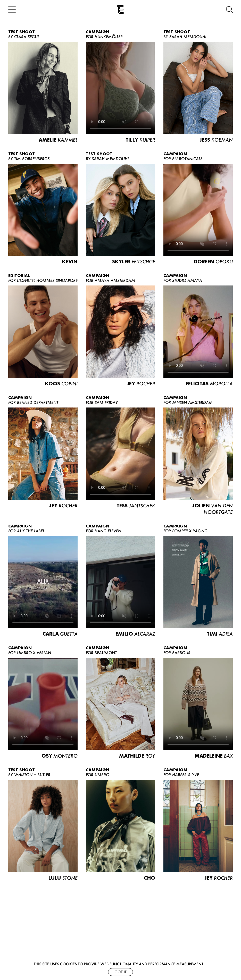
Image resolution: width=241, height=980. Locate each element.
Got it (120, 972)
